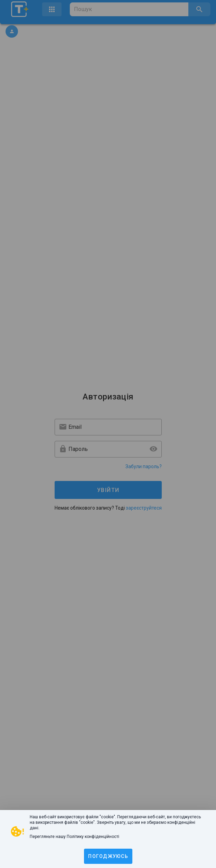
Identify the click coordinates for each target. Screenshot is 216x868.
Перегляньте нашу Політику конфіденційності (74, 837)
